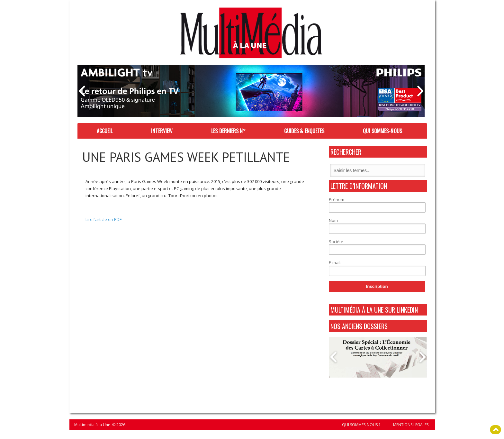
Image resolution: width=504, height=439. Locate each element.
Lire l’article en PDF (104, 219)
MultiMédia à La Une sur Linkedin (374, 310)
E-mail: (335, 262)
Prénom (337, 199)
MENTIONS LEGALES (411, 425)
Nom (333, 220)
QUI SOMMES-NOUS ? (361, 425)
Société (336, 242)
